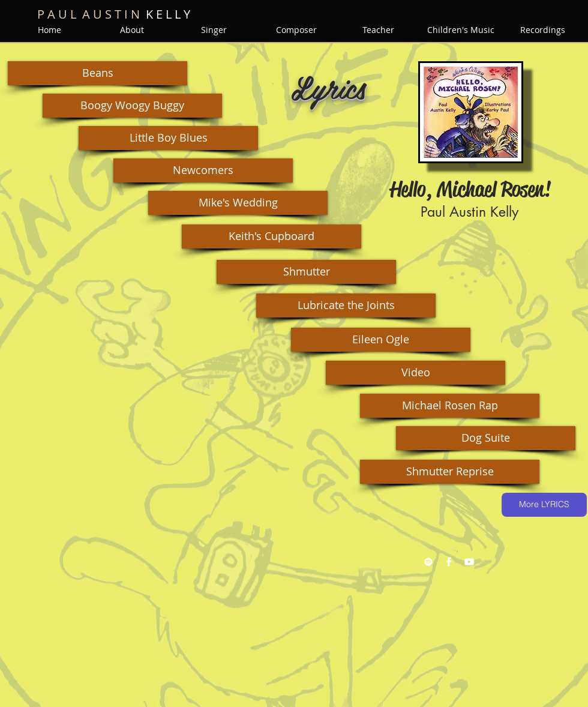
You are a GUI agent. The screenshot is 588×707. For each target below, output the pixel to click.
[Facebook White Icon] (449, 562)
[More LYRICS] (544, 505)
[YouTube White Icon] (469, 562)
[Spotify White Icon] (428, 562)
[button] (97, 73)
